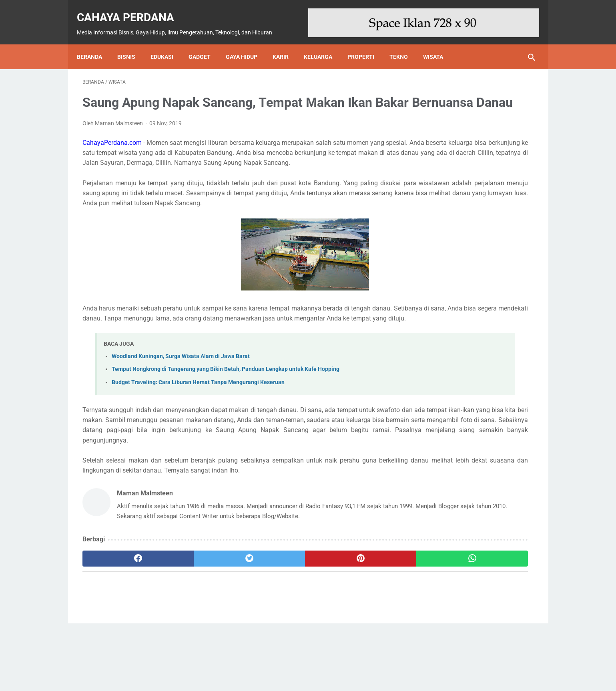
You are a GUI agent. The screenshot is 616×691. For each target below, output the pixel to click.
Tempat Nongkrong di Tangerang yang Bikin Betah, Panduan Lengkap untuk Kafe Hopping (226, 411)
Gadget (205, 43)
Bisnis (132, 43)
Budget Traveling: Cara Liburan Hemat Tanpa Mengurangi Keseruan (198, 424)
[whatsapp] (347, 621)
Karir (286, 43)
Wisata (439, 43)
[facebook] (120, 621)
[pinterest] (272, 621)
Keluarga (324, 43)
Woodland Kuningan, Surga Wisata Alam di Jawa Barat (181, 398)
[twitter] (196, 621)
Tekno (404, 43)
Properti (366, 43)
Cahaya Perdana (131, 9)
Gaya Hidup (247, 43)
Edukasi (168, 43)
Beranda (95, 43)
